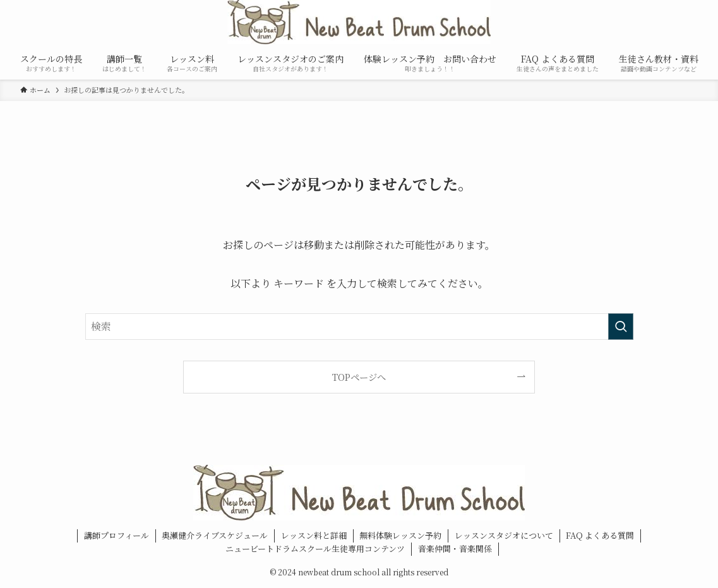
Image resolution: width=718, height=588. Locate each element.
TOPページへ (359, 377)
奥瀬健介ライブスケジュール (215, 535)
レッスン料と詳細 (314, 535)
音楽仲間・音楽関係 (455, 549)
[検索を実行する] (621, 327)
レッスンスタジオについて (504, 535)
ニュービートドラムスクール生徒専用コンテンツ (315, 549)
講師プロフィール (117, 535)
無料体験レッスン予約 (400, 535)
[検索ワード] (359, 327)
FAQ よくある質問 (600, 535)
